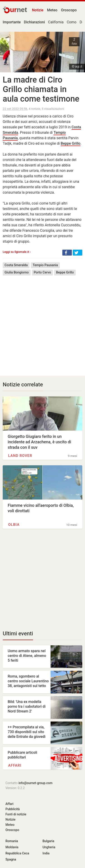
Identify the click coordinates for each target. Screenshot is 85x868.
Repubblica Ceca (17, 853)
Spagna (11, 859)
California (56, 22)
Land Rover (20, 456)
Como (72, 22)
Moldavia (12, 847)
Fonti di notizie (16, 814)
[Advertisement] (42, 322)
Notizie (38, 10)
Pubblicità (13, 809)
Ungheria (49, 847)
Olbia (14, 525)
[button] (67, 253)
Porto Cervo (42, 272)
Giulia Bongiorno (17, 272)
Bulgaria (49, 841)
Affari (15, 765)
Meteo (52, 10)
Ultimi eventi (18, 634)
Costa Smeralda (16, 265)
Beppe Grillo (71, 143)
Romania (12, 841)
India (46, 853)
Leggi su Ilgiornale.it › (17, 252)
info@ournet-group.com (36, 783)
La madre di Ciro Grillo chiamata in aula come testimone (41, 89)
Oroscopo (69, 10)
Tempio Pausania (45, 265)
